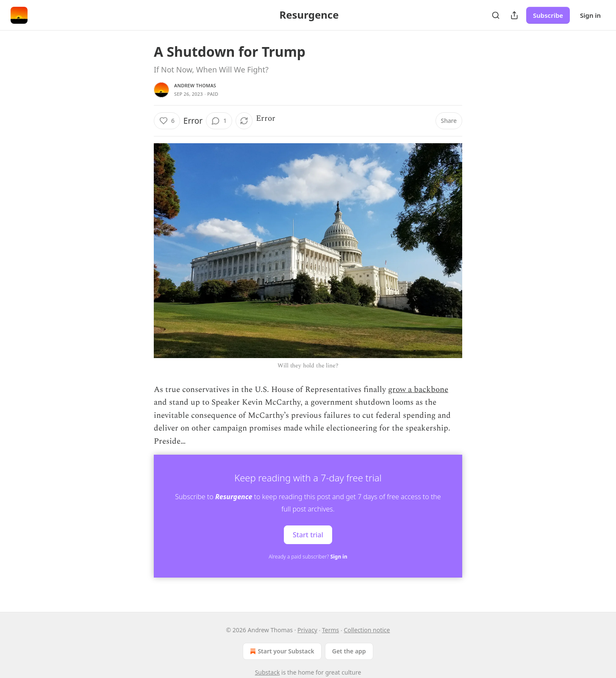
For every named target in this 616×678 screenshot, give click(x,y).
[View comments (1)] (219, 121)
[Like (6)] (167, 121)
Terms (330, 630)
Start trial (308, 534)
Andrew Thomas (195, 85)
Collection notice (367, 630)
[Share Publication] (514, 15)
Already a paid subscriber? (308, 557)
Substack (268, 672)
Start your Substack (281, 651)
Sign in (590, 15)
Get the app (349, 651)
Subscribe (548, 15)
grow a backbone (418, 390)
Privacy (307, 630)
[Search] (496, 15)
